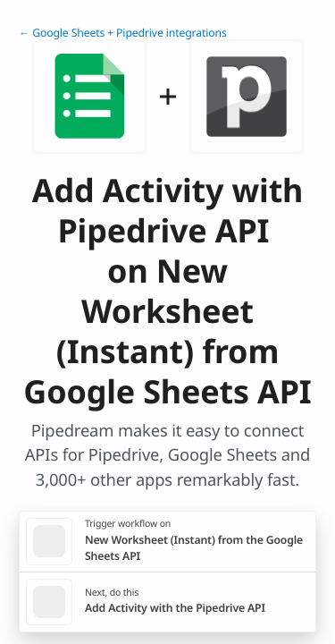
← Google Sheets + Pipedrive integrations (123, 33)
